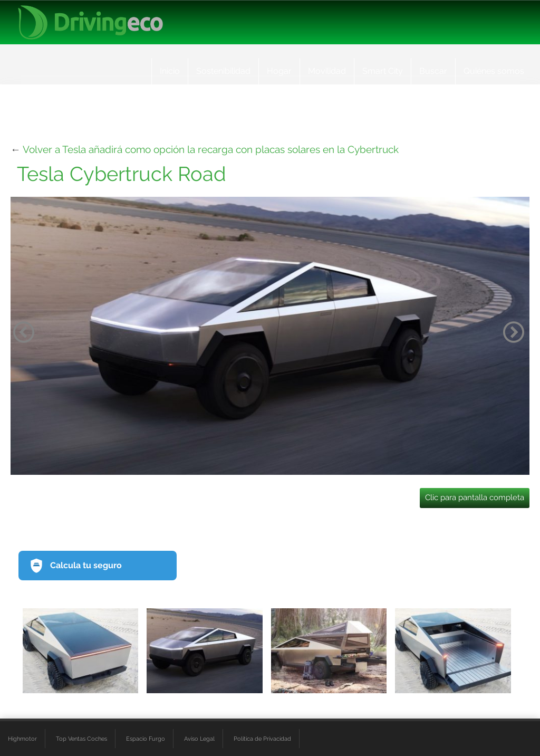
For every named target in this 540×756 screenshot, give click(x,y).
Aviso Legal (199, 739)
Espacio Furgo (146, 739)
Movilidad (327, 71)
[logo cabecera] (90, 22)
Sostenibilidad (223, 71)
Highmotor (22, 739)
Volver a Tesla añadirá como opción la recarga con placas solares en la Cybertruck (211, 149)
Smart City (383, 71)
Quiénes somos (494, 71)
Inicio (170, 71)
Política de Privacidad (262, 739)
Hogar (279, 71)
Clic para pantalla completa (475, 497)
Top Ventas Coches (81, 739)
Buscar (433, 71)
